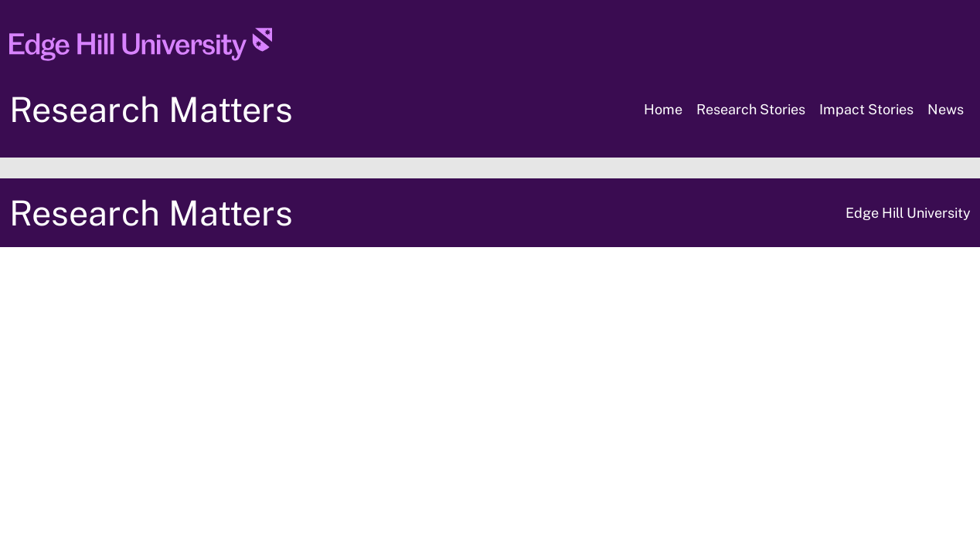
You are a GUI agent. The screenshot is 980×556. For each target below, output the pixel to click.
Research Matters (151, 109)
